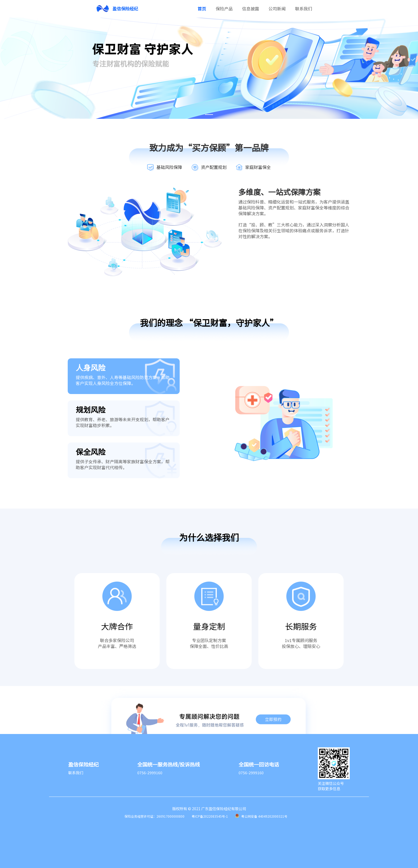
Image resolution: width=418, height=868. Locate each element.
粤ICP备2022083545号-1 (210, 816)
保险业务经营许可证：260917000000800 (154, 816)
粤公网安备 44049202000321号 (264, 816)
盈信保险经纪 (125, 9)
